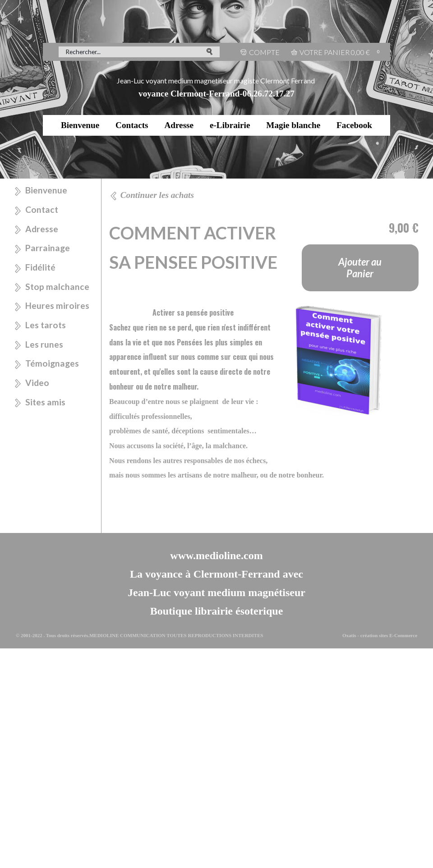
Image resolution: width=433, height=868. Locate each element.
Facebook (354, 125)
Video (37, 383)
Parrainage (48, 248)
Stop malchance (57, 287)
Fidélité (40, 267)
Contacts (132, 125)
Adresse (179, 125)
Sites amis (45, 402)
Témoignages (52, 363)
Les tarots (46, 325)
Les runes (44, 344)
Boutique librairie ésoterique (217, 611)
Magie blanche (293, 125)
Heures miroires (57, 305)
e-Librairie (230, 125)
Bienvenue (80, 125)
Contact (42, 209)
